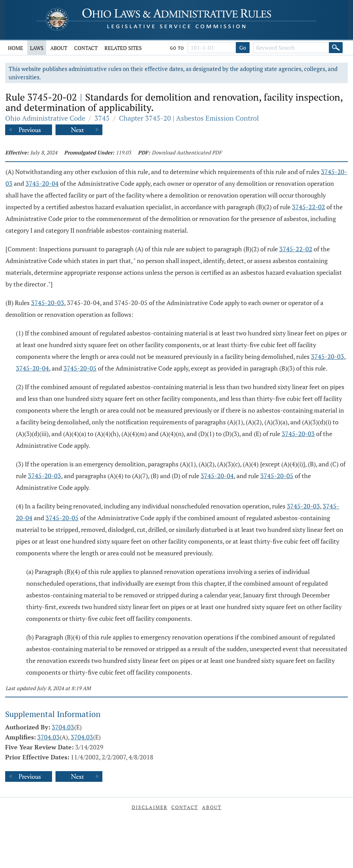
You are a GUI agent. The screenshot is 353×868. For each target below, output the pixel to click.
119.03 (123, 152)
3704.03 (63, 727)
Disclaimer (150, 807)
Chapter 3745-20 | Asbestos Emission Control (189, 118)
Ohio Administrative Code (45, 118)
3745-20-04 (42, 183)
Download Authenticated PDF (187, 152)
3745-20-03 (48, 303)
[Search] (336, 48)
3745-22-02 (309, 207)
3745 (102, 118)
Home (16, 48)
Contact (86, 48)
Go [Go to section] (243, 48)
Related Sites (123, 48)
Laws (37, 48)
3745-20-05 (80, 368)
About (59, 48)
